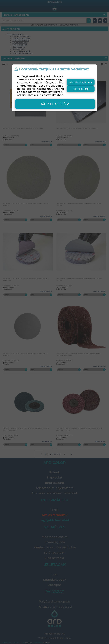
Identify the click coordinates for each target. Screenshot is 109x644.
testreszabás (81, 89)
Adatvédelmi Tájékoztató (81, 82)
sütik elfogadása (55, 104)
